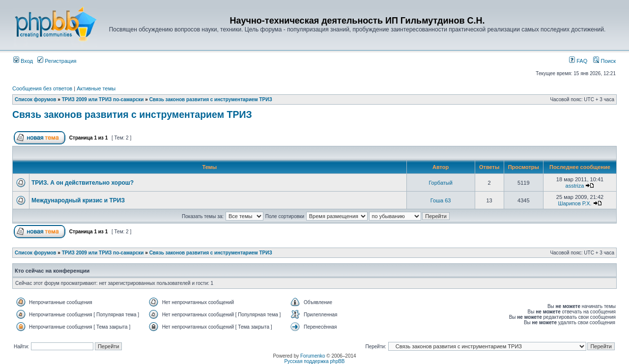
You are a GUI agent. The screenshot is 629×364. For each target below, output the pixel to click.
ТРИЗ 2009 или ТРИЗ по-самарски (103, 99)
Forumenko (313, 356)
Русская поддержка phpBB (314, 361)
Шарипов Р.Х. (574, 203)
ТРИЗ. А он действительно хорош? (83, 183)
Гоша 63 (441, 200)
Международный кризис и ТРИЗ (78, 200)
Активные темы (96, 88)
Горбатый (440, 183)
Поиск (604, 61)
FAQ (578, 61)
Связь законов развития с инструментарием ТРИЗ (211, 99)
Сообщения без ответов (42, 88)
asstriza (575, 186)
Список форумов (36, 99)
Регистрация (57, 61)
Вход (23, 61)
